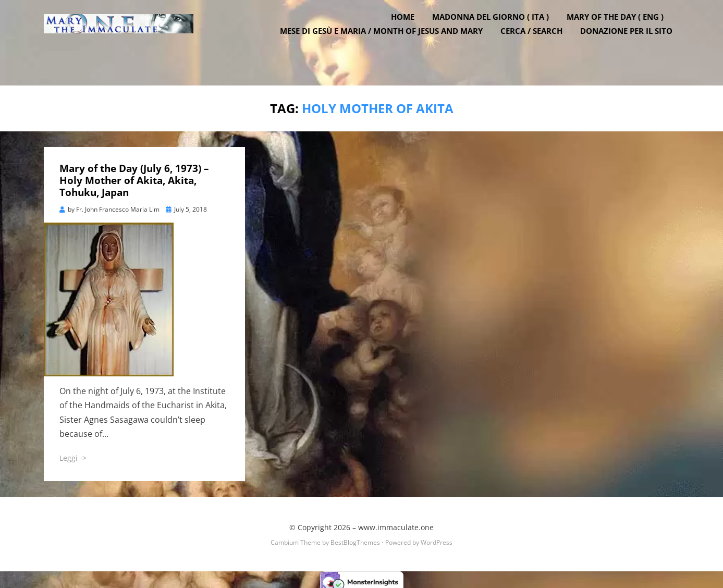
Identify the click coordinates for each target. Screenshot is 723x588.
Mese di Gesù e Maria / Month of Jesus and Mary (389, 47)
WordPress (437, 538)
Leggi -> (73, 454)
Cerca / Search (539, 47)
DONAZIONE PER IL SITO (634, 47)
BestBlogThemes (355, 538)
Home (410, 33)
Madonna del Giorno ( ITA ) (498, 33)
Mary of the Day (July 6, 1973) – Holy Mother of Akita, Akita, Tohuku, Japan (134, 176)
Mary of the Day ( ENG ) (622, 33)
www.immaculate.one (396, 523)
